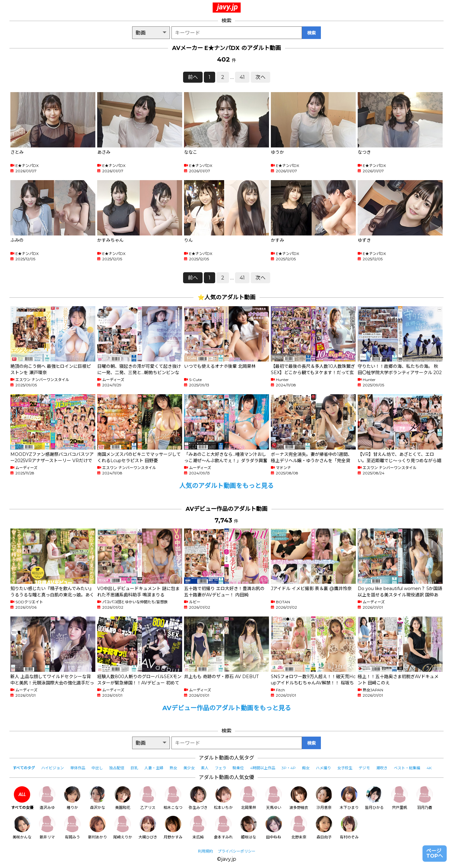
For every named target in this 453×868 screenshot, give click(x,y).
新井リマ (47, 828)
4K (429, 768)
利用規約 (205, 851)
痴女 (306, 768)
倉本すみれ (223, 828)
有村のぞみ (349, 828)
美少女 (189, 768)
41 (242, 77)
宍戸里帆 (400, 798)
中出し (97, 768)
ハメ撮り (323, 768)
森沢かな (98, 798)
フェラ (221, 768)
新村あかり (98, 828)
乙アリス (148, 798)
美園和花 (123, 798)
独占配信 (117, 768)
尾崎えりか (123, 828)
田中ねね (274, 828)
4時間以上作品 (263, 768)
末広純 (198, 828)
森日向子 (324, 828)
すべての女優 (22, 798)
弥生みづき (198, 798)
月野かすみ (173, 828)
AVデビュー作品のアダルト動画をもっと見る (227, 708)
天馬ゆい (274, 798)
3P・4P (289, 768)
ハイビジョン (53, 768)
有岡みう (72, 828)
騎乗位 (238, 768)
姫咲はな (249, 828)
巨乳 (134, 768)
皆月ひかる (374, 798)
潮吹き (382, 768)
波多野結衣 (299, 798)
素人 (205, 768)
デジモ (364, 768)
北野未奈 (299, 828)
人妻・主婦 (154, 768)
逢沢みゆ (47, 798)
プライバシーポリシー (237, 851)
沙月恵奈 (324, 798)
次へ (260, 77)
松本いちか (223, 798)
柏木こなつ (173, 798)
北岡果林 (249, 798)
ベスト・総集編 (407, 768)
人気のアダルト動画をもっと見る (226, 486)
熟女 (173, 768)
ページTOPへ (435, 853)
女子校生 (345, 768)
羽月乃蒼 (425, 798)
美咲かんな (22, 828)
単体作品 (78, 768)
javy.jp (227, 7)
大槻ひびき (148, 828)
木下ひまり (349, 798)
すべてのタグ (24, 768)
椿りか (72, 798)
